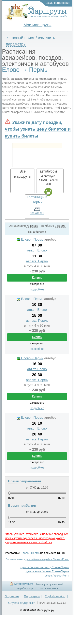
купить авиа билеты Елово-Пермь (47, 571)
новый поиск (23, 38)
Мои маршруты (37, 25)
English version (55, 596)
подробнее (37, 289)
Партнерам (32, 596)
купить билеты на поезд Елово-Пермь (45, 567)
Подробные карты (26, 589)
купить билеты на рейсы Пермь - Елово (47, 559)
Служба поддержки (22, 603)
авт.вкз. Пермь (37, 261)
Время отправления (24, 481)
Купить (37, 278)
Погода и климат (49, 589)
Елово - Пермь (30, 239)
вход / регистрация (58, 3)
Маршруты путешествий (50, 584)
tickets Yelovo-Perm (57, 576)
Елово (25, 553)
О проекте (12, 596)
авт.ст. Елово (37, 250)
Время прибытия (22, 506)
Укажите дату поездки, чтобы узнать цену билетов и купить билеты (38, 129)
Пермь (35, 553)
